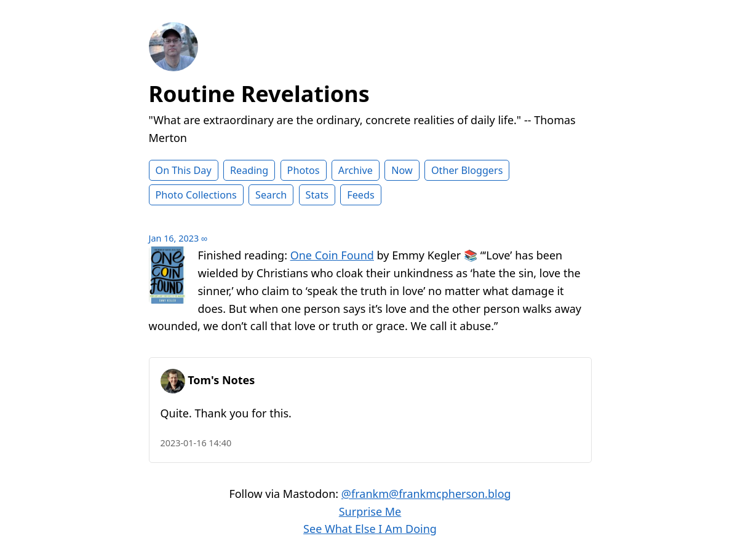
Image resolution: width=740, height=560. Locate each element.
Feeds (360, 195)
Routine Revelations (259, 94)
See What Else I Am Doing (370, 529)
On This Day (184, 170)
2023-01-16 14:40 (196, 443)
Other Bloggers (467, 170)
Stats (317, 195)
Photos (304, 170)
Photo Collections (196, 195)
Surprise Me (370, 511)
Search (271, 195)
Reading (249, 170)
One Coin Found (332, 255)
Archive (356, 170)
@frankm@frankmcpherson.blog (426, 494)
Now (402, 170)
